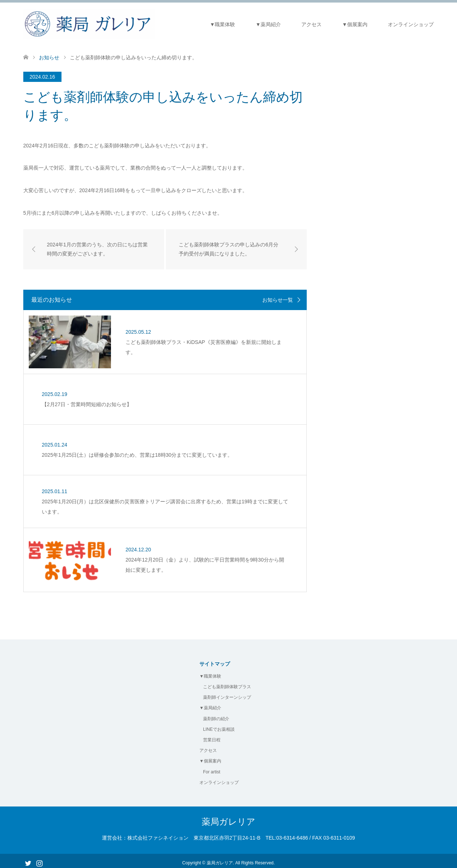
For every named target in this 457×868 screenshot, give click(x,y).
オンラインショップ (411, 24)
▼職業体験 (223, 24)
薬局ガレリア (228, 818)
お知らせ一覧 (278, 300)
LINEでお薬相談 (219, 726)
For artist (212, 768)
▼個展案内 (355, 24)
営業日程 (212, 736)
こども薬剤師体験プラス (227, 683)
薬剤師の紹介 (216, 715)
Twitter (28, 859)
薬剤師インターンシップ (227, 694)
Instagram (39, 859)
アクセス (311, 24)
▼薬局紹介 (269, 24)
